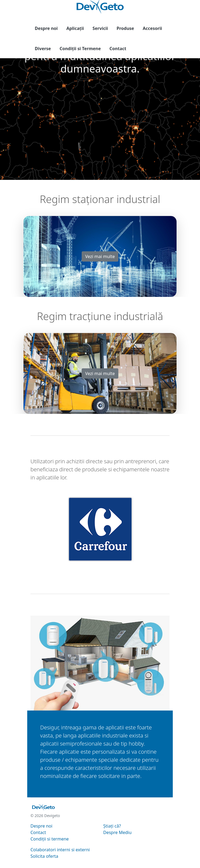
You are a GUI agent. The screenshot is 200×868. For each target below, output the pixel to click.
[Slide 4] (100, 565)
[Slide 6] (119, 565)
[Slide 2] (81, 565)
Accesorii (152, 28)
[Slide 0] (61, 565)
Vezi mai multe (100, 256)
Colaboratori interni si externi (60, 850)
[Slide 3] (90, 565)
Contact (118, 49)
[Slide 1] (71, 565)
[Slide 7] (129, 565)
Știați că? (112, 826)
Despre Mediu (117, 832)
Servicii (100, 28)
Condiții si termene (50, 839)
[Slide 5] (110, 565)
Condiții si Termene (80, 49)
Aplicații (75, 28)
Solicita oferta (44, 856)
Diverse (43, 49)
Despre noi (46, 28)
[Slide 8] (139, 565)
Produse (125, 28)
